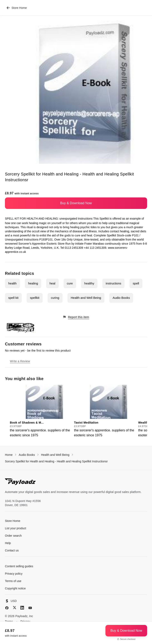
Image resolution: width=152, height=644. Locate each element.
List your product (16, 528)
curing (55, 298)
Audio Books (121, 298)
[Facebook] (7, 608)
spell (136, 283)
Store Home (17, 8)
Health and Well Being (86, 298)
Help (8, 543)
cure (70, 283)
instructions (113, 283)
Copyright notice (15, 588)
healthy (89, 283)
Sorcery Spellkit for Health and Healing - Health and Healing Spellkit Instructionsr (56, 461)
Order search (13, 536)
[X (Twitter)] (15, 608)
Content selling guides (19, 566)
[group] (41, 411)
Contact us (12, 550)
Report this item (76, 317)
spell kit (13, 298)
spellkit (35, 298)
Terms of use (13, 581)
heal (52, 283)
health (12, 283)
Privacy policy (14, 574)
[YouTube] (30, 608)
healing (33, 283)
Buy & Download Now (76, 203)
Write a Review (20, 361)
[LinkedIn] (22, 608)
